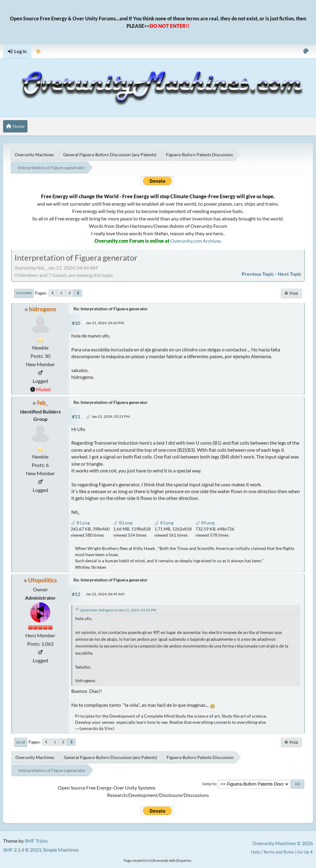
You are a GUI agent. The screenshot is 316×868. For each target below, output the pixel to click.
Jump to (209, 784)
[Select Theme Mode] (38, 51)
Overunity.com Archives (196, 241)
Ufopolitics (42, 580)
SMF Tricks (36, 841)
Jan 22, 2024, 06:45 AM (105, 594)
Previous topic (258, 274)
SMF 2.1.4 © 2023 (22, 850)
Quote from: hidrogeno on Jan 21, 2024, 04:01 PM (118, 610)
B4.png (205, 523)
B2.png (123, 523)
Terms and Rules (279, 852)
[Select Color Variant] (306, 51)
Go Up (21, 742)
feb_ (42, 403)
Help (256, 852)
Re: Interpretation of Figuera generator (111, 309)
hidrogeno (43, 309)
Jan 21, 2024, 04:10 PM (105, 323)
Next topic (290, 274)
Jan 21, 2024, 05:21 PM (111, 416)
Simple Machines (61, 850)
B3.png (164, 523)
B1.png (80, 523)
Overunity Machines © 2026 (283, 843)
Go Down (24, 293)
